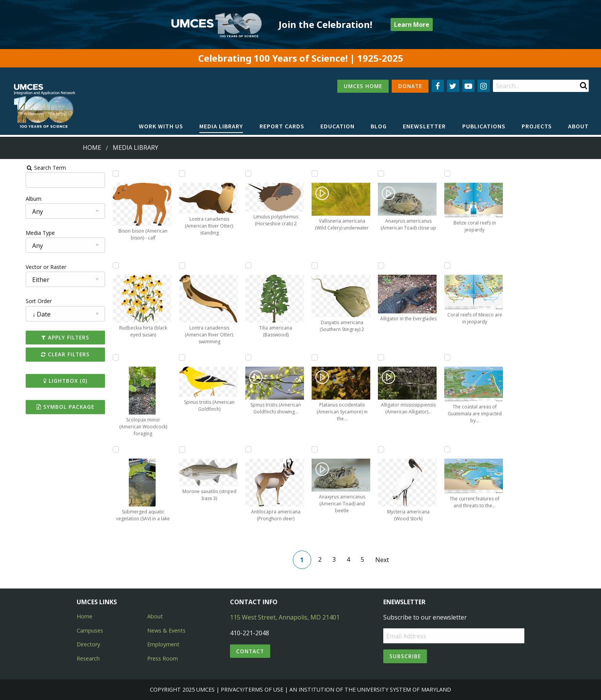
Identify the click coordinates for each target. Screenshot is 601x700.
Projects (537, 126)
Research (88, 658)
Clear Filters (47, 354)
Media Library (221, 126)
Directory (88, 644)
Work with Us (161, 126)
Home (92, 148)
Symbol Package (47, 407)
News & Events (166, 630)
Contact (250, 651)
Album (13, 199)
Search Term (25, 168)
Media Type (20, 233)
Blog (379, 126)
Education (337, 126)
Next (385, 560)
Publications (484, 126)
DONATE (410, 86)
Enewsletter (424, 126)
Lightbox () (47, 381)
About (578, 126)
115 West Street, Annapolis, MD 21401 (285, 617)
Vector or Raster (25, 267)
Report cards (282, 126)
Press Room (163, 658)
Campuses (90, 630)
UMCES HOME (363, 86)
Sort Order (18, 301)
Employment (163, 644)
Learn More (412, 25)
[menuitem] (161, 126)
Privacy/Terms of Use (252, 689)
